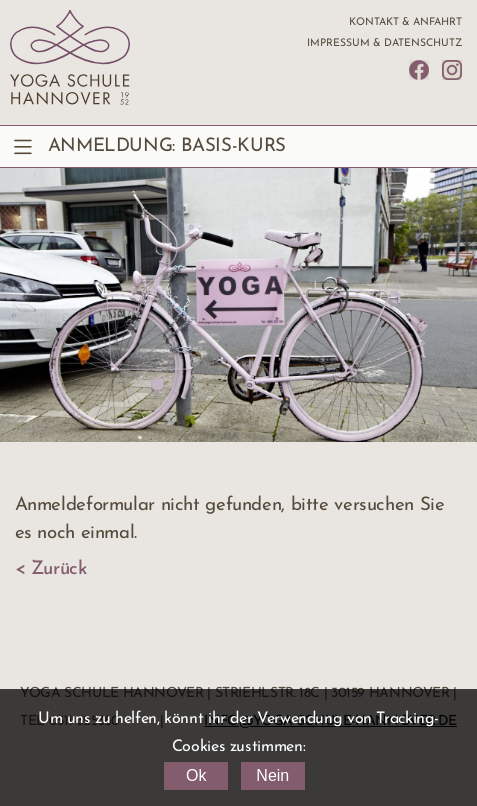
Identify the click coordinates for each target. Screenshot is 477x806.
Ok (196, 775)
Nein (272, 775)
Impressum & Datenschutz (384, 43)
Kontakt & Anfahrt (405, 22)
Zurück (59, 569)
